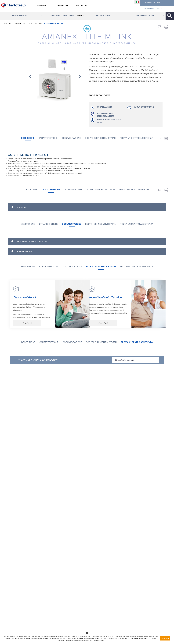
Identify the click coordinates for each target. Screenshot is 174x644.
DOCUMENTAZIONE (71, 138)
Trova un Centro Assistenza (81, 11)
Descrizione (28, 138)
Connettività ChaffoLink (62, 16)
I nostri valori (41, 6)
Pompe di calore (36, 24)
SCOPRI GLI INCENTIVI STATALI (101, 138)
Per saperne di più (145, 16)
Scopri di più (27, 323)
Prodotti (7, 24)
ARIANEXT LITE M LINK (55, 24)
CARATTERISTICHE (48, 138)
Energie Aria (20, 24)
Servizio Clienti (63, 6)
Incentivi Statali (103, 16)
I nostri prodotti (21, 16)
